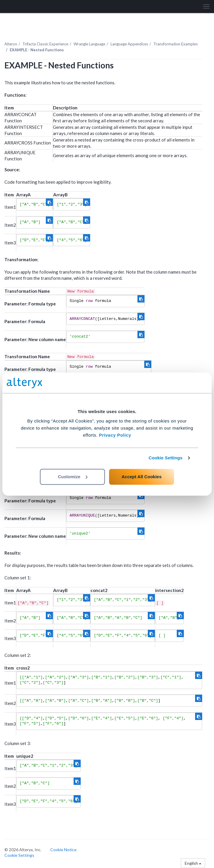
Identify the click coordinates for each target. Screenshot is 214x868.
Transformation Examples (176, 44)
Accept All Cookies (141, 477)
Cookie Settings (166, 458)
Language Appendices (129, 44)
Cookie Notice (63, 850)
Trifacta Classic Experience (45, 44)
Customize (73, 477)
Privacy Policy (115, 435)
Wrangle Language (89, 44)
